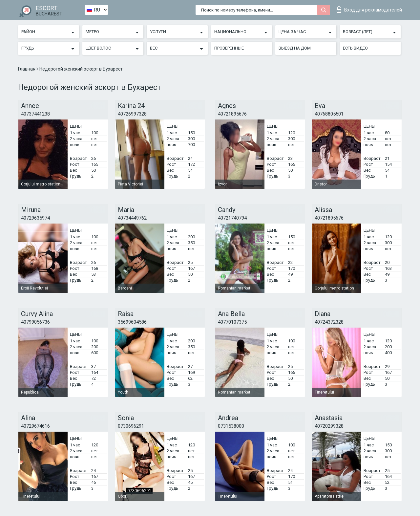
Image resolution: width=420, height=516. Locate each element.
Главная (27, 69)
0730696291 (131, 426)
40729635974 (35, 218)
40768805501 (329, 114)
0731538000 (231, 426)
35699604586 (132, 322)
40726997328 (132, 114)
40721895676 (232, 114)
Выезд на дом (295, 48)
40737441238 (35, 114)
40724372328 (329, 322)
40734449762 (132, 218)
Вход (369, 10)
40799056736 (35, 322)
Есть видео (355, 48)
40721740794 (232, 218)
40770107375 (232, 322)
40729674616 (35, 426)
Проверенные (229, 48)
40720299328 (329, 426)
